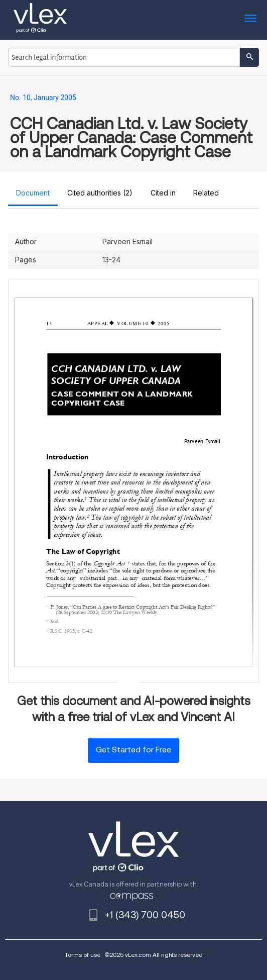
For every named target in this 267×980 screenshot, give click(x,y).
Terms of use (83, 955)
